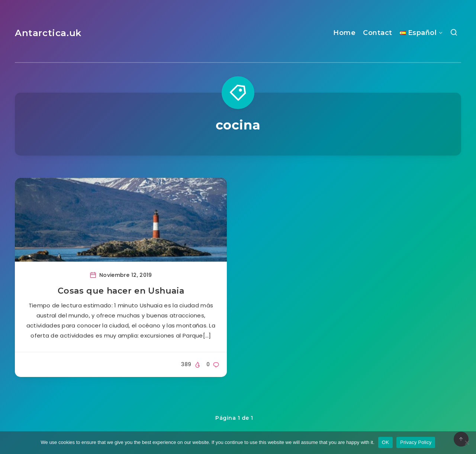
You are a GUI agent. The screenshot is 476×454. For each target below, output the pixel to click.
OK (385, 442)
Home (344, 33)
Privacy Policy (416, 442)
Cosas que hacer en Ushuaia (121, 291)
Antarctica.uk (48, 33)
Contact (378, 33)
